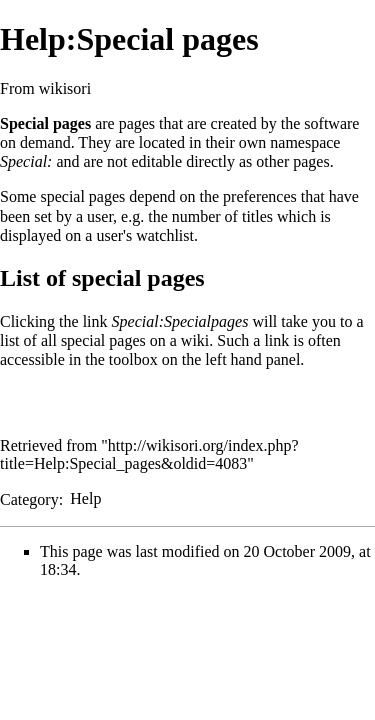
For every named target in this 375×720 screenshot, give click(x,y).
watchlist (165, 235)
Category (29, 498)
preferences (260, 196)
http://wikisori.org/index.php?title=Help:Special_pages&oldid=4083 (149, 454)
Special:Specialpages (180, 321)
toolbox (133, 359)
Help (85, 498)
